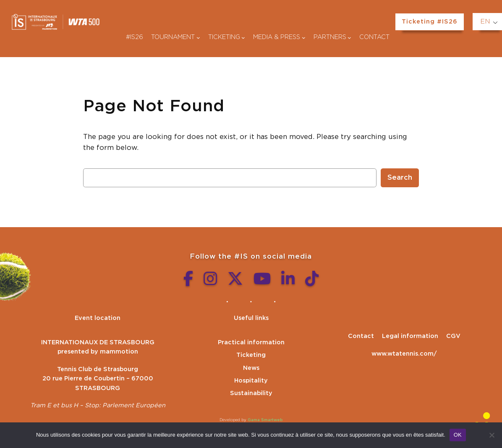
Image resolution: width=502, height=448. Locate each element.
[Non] (492, 435)
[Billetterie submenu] (243, 38)
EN (485, 21)
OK (458, 435)
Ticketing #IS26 (430, 22)
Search (400, 178)
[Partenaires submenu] (349, 38)
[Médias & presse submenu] (304, 38)
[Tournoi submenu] (198, 38)
